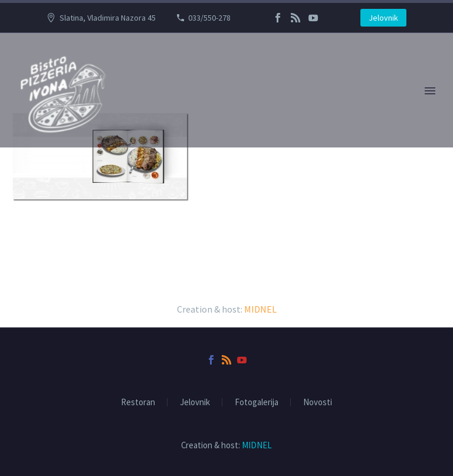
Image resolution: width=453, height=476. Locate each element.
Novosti (318, 403)
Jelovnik (383, 18)
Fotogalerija (257, 403)
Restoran (138, 403)
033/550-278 (209, 18)
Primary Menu (430, 91)
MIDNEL (260, 309)
